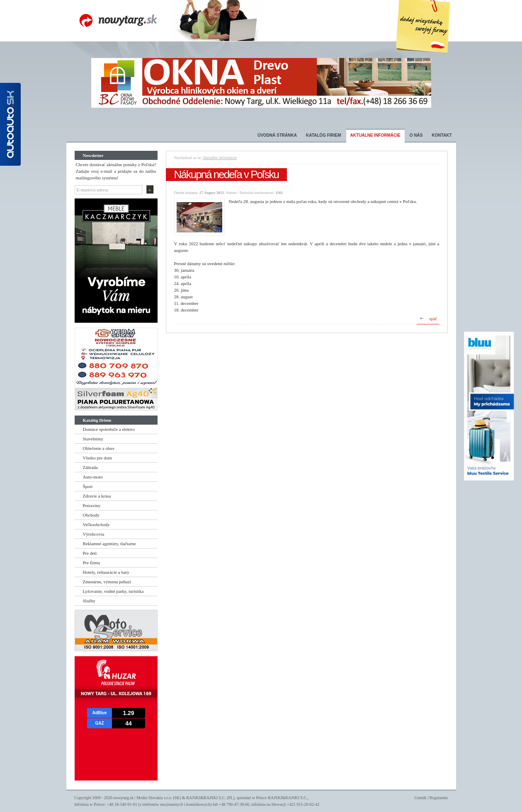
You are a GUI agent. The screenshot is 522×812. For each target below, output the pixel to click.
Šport (88, 486)
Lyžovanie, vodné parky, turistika (113, 591)
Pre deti (90, 553)
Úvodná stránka (277, 135)
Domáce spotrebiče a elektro (109, 429)
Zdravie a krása (97, 496)
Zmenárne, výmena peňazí (107, 582)
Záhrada (90, 467)
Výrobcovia (94, 534)
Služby (89, 601)
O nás (416, 135)
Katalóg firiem (324, 135)
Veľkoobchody (96, 524)
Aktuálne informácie (375, 135)
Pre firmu (92, 563)
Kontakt (442, 135)
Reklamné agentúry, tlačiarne (109, 544)
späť (433, 319)
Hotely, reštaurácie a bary (106, 572)
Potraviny (92, 505)
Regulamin (439, 798)
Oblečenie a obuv (99, 448)
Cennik (421, 798)
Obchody (91, 515)
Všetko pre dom (97, 458)
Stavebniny (93, 439)
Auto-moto (93, 477)
